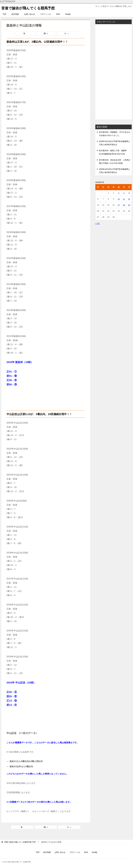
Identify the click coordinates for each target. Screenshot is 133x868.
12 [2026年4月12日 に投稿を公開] (129, 199)
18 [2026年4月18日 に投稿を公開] (124, 205)
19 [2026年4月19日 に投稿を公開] (129, 205)
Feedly (68, 14)
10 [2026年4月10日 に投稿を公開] (119, 199)
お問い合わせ (29, 14)
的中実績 (15, 14)
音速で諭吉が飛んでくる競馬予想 (31, 8)
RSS (58, 14)
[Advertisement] (114, 72)
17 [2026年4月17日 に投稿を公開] (119, 205)
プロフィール (46, 14)
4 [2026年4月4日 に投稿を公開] (124, 193)
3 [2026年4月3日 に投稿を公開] (119, 193)
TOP (4, 14)
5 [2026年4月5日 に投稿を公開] (129, 193)
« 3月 (97, 224)
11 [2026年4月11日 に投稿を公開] (124, 199)
